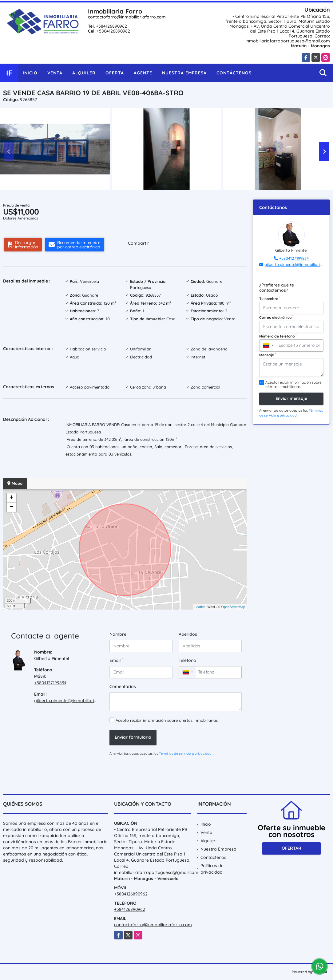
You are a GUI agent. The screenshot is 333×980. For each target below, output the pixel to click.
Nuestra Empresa (184, 73)
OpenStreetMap (233, 607)
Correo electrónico (276, 317)
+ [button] (12, 498)
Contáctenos (234, 73)
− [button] (12, 507)
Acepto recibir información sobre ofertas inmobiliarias (167, 720)
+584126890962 (111, 26)
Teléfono (188, 660)
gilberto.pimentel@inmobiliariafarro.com (76, 701)
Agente (143, 73)
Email (116, 660)
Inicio (30, 73)
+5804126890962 (113, 31)
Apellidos (189, 634)
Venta (55, 73)
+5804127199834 (50, 683)
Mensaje (268, 355)
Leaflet (200, 607)
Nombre (119, 634)
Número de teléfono (278, 336)
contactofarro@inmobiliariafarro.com (127, 17)
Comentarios (123, 686)
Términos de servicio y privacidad (185, 753)
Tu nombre (270, 298)
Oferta (115, 73)
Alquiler (84, 73)
